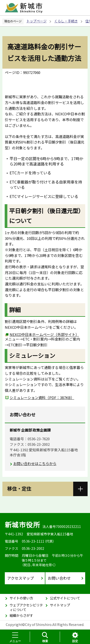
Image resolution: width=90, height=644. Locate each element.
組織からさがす (21, 615)
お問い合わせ (59, 578)
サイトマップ (60, 605)
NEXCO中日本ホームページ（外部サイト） (44, 334)
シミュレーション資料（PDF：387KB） (42, 398)
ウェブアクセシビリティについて (26, 607)
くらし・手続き (66, 21)
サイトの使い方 (21, 598)
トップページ (36, 21)
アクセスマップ (21, 578)
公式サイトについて (65, 598)
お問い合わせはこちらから (35, 463)
